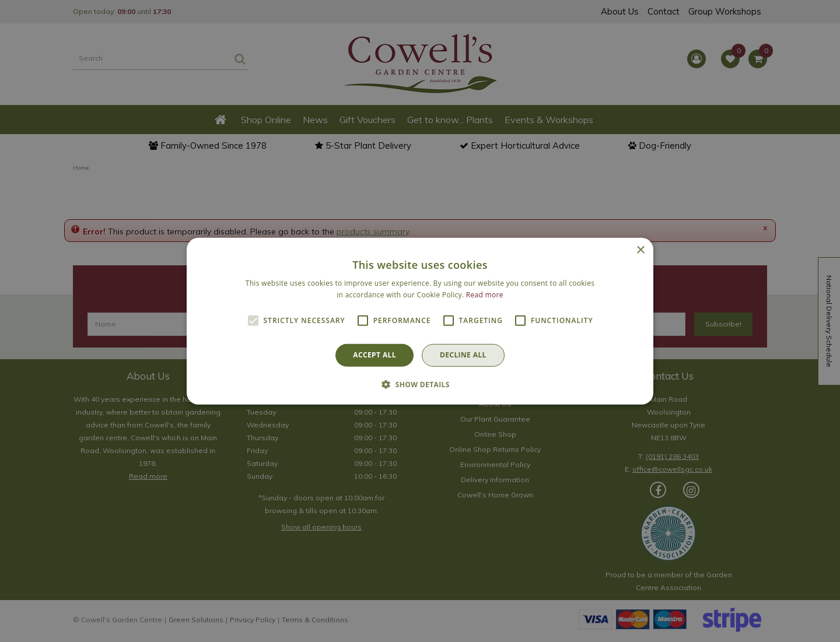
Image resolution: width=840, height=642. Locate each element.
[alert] (420, 321)
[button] (420, 384)
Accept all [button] (374, 355)
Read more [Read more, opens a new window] (485, 295)
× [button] (640, 250)
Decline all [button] (463, 355)
